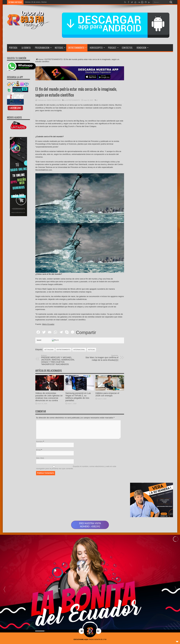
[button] (176, 586)
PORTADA (13, 48)
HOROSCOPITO (97, 48)
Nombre (39, 441)
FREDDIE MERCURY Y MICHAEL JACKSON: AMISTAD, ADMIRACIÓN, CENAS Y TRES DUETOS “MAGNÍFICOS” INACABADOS (59, 360)
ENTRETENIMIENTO (77, 48)
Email (38, 450)
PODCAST (113, 48)
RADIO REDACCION (54, 100)
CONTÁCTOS (127, 48)
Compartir (86, 332)
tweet (39, 340)
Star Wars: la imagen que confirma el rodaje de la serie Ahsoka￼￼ (101, 358)
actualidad (49, 350)
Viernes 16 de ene (32, 2)
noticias (92, 350)
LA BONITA (26, 48)
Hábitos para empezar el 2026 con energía (107, 408)
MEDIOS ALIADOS (14, 117)
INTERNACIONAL (79, 350)
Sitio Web (40, 458)
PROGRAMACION (43, 48)
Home (39, 59)
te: (47, 324)
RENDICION (143, 48)
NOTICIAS (60, 48)
